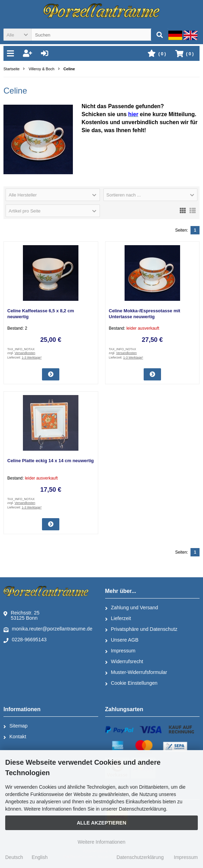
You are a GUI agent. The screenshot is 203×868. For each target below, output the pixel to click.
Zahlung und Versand (132, 608)
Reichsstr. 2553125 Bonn (22, 615)
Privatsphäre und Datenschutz (141, 629)
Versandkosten (25, 353)
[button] (17, 35)
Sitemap (15, 726)
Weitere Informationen (101, 842)
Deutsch (14, 857)
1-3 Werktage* (32, 357)
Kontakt (15, 737)
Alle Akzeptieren (101, 823)
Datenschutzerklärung (140, 857)
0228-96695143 (25, 640)
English (40, 857)
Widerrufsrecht (124, 662)
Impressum (120, 651)
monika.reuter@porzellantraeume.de (48, 629)
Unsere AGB (122, 640)
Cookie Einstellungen (131, 683)
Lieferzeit (118, 619)
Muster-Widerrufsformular (136, 673)
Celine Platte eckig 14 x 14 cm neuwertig (50, 461)
